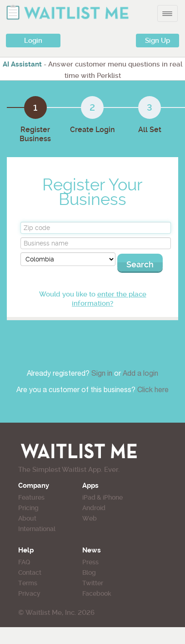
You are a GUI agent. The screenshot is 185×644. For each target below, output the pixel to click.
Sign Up (157, 41)
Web (90, 518)
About (27, 518)
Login (33, 41)
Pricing (28, 508)
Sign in (103, 374)
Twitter (93, 583)
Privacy (29, 593)
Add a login (140, 374)
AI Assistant (22, 64)
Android (94, 508)
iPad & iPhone (102, 497)
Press (90, 562)
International (37, 529)
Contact (30, 572)
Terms (28, 583)
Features (31, 497)
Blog (89, 572)
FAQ (24, 562)
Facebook (97, 593)
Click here (153, 391)
